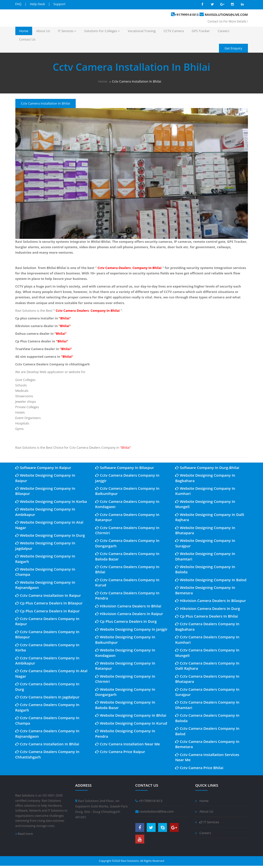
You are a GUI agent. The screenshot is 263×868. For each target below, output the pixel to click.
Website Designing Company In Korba (51, 501)
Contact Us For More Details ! (228, 21)
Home (24, 31)
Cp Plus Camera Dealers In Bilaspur (49, 603)
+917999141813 (187, 15)
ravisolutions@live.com (226, 15)
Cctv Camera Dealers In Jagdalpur (48, 697)
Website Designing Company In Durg (50, 535)
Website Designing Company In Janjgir (131, 629)
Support (60, 4)
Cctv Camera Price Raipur (120, 752)
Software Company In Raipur (43, 467)
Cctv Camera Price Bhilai (199, 768)
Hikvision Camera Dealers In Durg (208, 608)
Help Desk (37, 4)
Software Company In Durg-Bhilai (207, 467)
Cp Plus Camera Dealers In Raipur (48, 611)
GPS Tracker (201, 31)
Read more (24, 834)
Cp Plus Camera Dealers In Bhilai (207, 616)
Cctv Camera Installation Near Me (128, 744)
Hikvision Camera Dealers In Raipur (129, 614)
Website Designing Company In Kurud (131, 723)
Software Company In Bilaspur (125, 467)
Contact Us (27, 39)
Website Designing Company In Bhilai (131, 715)
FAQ (18, 4)
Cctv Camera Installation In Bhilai (47, 744)
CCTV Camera (174, 31)
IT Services (67, 31)
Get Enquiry (233, 48)
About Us (43, 31)
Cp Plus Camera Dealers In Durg (126, 621)
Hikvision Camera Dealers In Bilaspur (211, 601)
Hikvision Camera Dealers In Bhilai (128, 606)
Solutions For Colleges (102, 31)
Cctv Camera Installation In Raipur (48, 595)
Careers (224, 31)
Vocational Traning (142, 31)
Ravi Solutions (25, 795)
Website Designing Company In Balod (211, 580)
